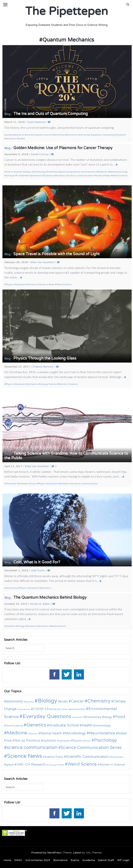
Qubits (21, 139)
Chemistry (53, 172)
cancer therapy (23, 172)
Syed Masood (36, 122)
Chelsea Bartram (43, 367)
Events (75, 860)
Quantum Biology (15, 626)
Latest (77, 853)
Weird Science (120, 176)
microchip (85, 135)
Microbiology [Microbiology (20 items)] (75, 733)
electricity (59, 135)
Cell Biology (39, 172)
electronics (72, 135)
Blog (7, 114)
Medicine (103, 172)
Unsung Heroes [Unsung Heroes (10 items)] (56, 765)
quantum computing (103, 135)
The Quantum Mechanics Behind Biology (50, 598)
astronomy (11, 588)
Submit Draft (106, 860)
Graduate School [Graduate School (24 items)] (64, 725)
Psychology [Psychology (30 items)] (106, 740)
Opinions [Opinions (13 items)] (64, 741)
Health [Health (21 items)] (87, 725)
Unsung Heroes (48, 384)
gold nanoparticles (70, 172)
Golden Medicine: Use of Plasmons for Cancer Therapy (63, 148)
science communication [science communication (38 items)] (32, 747)
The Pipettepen (67, 11)
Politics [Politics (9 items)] (87, 741)
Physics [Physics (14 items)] (77, 741)
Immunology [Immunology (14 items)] (103, 726)
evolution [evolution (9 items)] (78, 717)
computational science (18, 135)
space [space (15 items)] (10, 765)
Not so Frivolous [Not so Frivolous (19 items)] (27, 741)
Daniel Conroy (40, 154)
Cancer (9, 172)
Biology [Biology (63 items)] (47, 701)
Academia (89, 860)
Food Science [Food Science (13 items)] (14, 726)
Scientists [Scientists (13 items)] (117, 757)
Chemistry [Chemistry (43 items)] (99, 701)
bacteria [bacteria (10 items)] (29, 702)
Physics (10, 284)
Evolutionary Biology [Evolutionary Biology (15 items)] (98, 717)
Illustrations (60, 860)
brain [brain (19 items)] (64, 701)
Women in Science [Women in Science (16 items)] (112, 765)
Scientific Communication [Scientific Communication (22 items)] (87, 757)
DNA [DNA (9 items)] (65, 709)
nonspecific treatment (17, 176)
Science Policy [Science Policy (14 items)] (54, 757)
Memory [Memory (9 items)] (33, 734)
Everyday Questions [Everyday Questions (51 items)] (47, 716)
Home (7, 860)
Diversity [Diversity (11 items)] (56, 709)
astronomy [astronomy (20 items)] (14, 701)
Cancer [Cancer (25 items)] (77, 701)
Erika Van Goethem (42, 262)
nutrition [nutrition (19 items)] (50, 741)
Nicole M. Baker (40, 604)
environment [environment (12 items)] (78, 709)
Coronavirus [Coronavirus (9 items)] (24, 709)
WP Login (123, 860)
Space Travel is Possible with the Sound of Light (57, 254)
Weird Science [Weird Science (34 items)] (82, 764)
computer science (42, 135)
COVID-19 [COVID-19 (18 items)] (41, 709)
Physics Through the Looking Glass (45, 358)
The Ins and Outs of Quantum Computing (51, 114)
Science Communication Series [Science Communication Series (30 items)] (91, 748)
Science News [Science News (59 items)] (25, 756)
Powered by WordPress (46, 853)
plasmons (36, 176)
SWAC (18, 860)
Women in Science (68, 384)
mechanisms (89, 172)
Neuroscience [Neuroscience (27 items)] (102, 733)
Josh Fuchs (38, 570)
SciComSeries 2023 (38, 860)
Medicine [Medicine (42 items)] (17, 733)
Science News (103, 176)
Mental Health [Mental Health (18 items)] (51, 733)
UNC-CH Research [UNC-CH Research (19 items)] (31, 764)
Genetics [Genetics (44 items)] (36, 725)
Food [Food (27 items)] (120, 717)
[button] (128, 4)
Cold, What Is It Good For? (37, 562)
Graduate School (27, 484)
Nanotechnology (119, 172)
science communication (81, 176)
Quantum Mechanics (55, 176)
